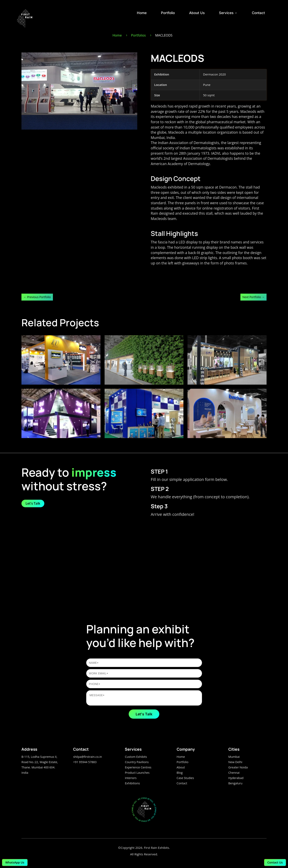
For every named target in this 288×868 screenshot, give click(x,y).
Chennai (234, 773)
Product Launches (137, 773)
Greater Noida (238, 767)
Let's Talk (33, 503)
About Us (197, 13)
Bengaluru (235, 783)
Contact (258, 13)
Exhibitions (132, 783)
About (181, 767)
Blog (180, 773)
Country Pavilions (137, 762)
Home (142, 13)
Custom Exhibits (136, 757)
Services (228, 13)
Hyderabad (236, 778)
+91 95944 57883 (85, 762)
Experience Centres (138, 767)
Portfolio (168, 13)
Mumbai (234, 757)
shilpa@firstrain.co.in (88, 757)
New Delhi (235, 762)
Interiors (131, 778)
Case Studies (185, 778)
